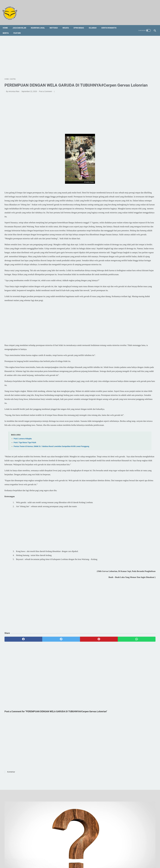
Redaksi (60, 856)
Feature (19, 29)
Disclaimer (90, 856)
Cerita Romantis (111, 24)
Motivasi (55, 24)
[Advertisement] (55, 54)
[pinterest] (68, 703)
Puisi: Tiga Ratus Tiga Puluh (25, 502)
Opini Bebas (80, 24)
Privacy (100, 856)
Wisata (67, 24)
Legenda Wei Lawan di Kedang (131, 280)
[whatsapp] (93, 703)
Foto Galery (79, 856)
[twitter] (43, 703)
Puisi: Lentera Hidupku (23, 498)
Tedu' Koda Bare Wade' (127, 274)
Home (7, 24)
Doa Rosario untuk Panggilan (130, 268)
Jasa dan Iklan (21, 24)
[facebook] (17, 703)
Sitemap (69, 856)
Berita (7, 29)
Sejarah (94, 24)
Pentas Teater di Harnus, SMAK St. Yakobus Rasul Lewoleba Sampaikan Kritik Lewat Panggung (51, 506)
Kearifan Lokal (40, 24)
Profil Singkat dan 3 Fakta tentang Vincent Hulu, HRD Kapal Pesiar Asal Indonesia (133, 260)
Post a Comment (46, 95)
